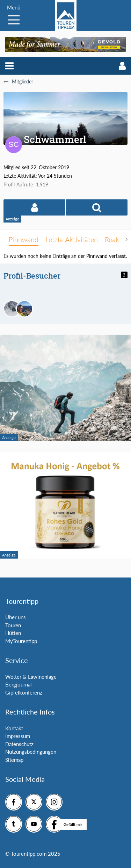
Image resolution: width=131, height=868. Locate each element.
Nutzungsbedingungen (31, 752)
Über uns (16, 617)
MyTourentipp (21, 641)
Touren (13, 625)
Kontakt (14, 728)
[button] (9, 66)
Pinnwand (24, 239)
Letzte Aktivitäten (72, 239)
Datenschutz (19, 744)
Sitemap (14, 760)
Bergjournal (19, 684)
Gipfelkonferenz (24, 692)
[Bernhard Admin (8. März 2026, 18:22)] (24, 309)
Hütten (13, 633)
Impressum (18, 736)
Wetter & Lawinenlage (31, 677)
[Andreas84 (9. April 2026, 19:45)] (12, 309)
